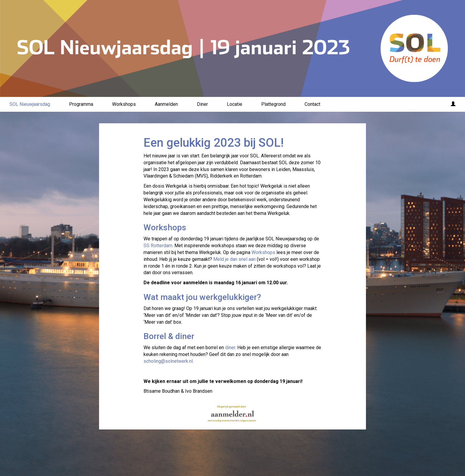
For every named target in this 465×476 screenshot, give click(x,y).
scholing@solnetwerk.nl (168, 361)
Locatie (235, 104)
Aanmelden (166, 104)
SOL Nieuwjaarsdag (30, 104)
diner (230, 348)
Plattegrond (273, 104)
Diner (202, 104)
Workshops (124, 104)
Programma (81, 104)
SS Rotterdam (158, 246)
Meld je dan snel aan (234, 259)
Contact (312, 104)
